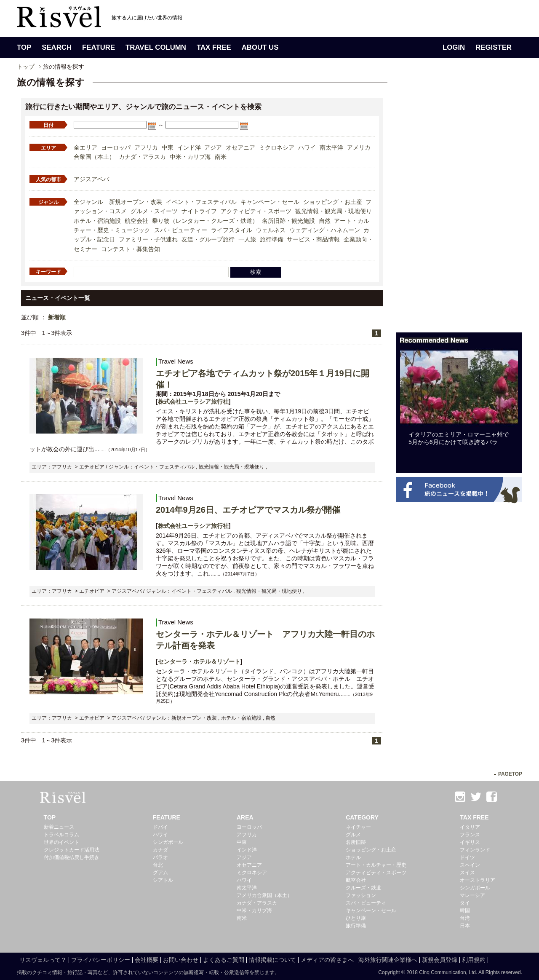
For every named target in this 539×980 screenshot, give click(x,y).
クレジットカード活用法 (72, 850)
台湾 (465, 918)
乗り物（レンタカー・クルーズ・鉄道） (205, 221)
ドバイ (160, 827)
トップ (26, 67)
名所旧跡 (356, 842)
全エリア (85, 147)
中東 (168, 147)
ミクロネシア (277, 147)
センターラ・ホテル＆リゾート (199, 661)
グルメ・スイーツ (154, 211)
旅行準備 (272, 239)
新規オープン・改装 (136, 202)
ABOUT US (260, 47)
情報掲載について (272, 960)
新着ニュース (59, 827)
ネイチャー (358, 827)
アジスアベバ (91, 179)
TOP (24, 47)
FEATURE (99, 47)
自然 (325, 221)
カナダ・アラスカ (142, 157)
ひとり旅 (356, 918)
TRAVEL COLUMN (156, 47)
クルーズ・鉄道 (363, 888)
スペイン (470, 865)
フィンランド (475, 850)
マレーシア (472, 895)
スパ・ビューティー (181, 230)
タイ (465, 903)
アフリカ (146, 147)
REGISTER (494, 47)
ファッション (361, 895)
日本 (465, 926)
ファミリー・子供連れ (148, 239)
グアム (160, 873)
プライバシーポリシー (101, 960)
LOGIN (454, 47)
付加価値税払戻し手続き (72, 857)
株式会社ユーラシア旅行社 (193, 402)
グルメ (353, 835)
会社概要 (147, 960)
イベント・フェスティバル (201, 202)
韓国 (465, 910)
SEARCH (57, 47)
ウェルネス (271, 230)
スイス (467, 873)
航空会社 (136, 221)
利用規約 (474, 960)
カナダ (160, 850)
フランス (470, 835)
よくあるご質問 (224, 960)
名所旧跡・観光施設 (288, 221)
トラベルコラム (61, 835)
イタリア (470, 827)
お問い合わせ (181, 960)
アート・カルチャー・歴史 (376, 865)
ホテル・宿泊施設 (97, 221)
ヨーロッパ (116, 147)
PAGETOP (510, 774)
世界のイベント (61, 842)
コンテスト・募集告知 (131, 249)
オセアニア (240, 147)
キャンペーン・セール (270, 202)
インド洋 (189, 147)
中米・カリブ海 (190, 157)
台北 (158, 865)
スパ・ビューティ (366, 903)
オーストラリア (478, 880)
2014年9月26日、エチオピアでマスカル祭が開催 (248, 510)
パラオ (160, 857)
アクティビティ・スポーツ (256, 211)
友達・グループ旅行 (208, 239)
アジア (213, 147)
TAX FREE (214, 47)
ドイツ (467, 857)
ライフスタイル (232, 230)
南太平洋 (331, 147)
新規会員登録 (440, 960)
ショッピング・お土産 (333, 202)
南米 (221, 157)
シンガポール (168, 842)
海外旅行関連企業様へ (388, 960)
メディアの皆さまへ (327, 960)
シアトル (163, 880)
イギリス (470, 842)
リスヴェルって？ (43, 960)
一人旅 (247, 239)
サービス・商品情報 (313, 239)
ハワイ (307, 147)
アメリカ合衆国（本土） (264, 895)
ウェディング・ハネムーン (325, 230)
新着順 (57, 317)
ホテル (353, 857)
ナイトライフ (199, 211)
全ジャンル (88, 202)
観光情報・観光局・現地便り (334, 211)
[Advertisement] (459, 201)
